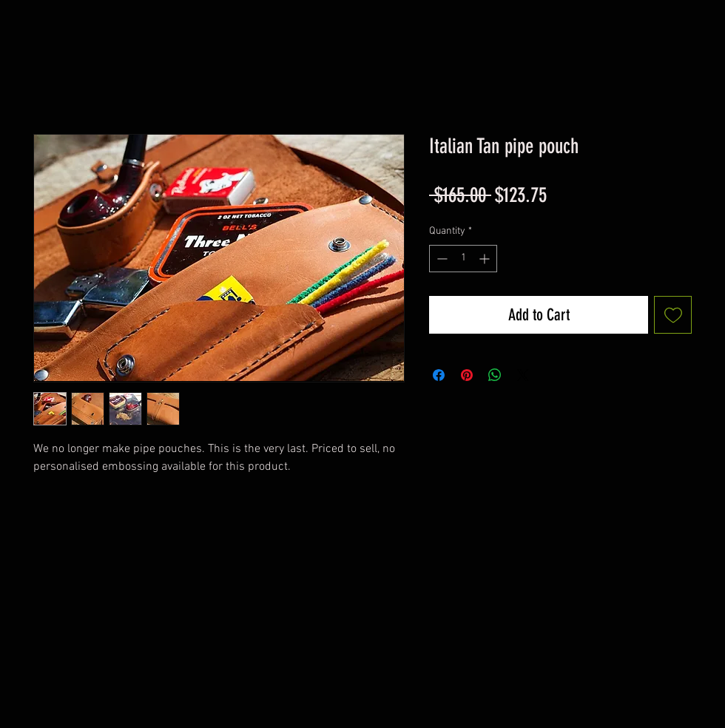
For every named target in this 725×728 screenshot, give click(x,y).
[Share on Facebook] (439, 375)
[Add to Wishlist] (673, 315)
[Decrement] (441, 259)
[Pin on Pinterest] (467, 375)
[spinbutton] (463, 259)
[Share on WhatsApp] (495, 375)
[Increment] (486, 259)
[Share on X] (523, 375)
